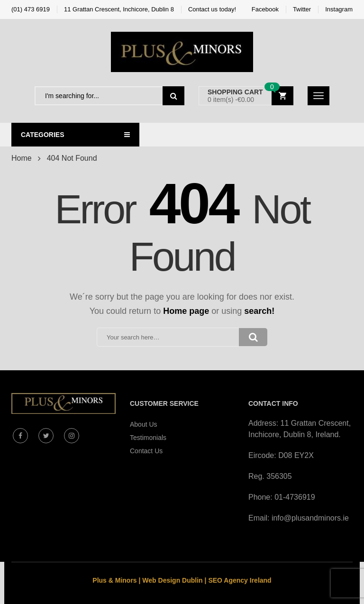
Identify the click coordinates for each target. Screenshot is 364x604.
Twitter (302, 9)
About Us (144, 424)
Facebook (265, 9)
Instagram (339, 9)
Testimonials (148, 438)
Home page (186, 311)
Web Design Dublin (172, 580)
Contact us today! (212, 9)
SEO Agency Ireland (240, 580)
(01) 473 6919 (31, 9)
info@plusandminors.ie (310, 518)
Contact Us (146, 451)
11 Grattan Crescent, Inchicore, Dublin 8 (119, 9)
